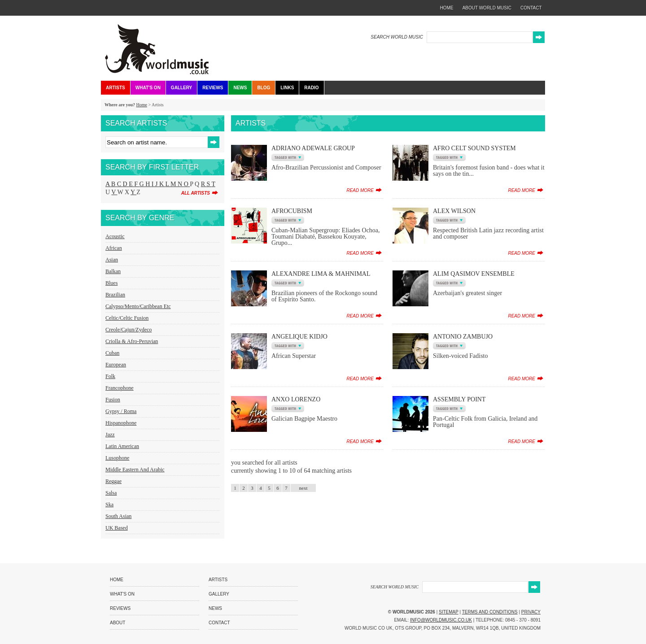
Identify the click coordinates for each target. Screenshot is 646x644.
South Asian (118, 516)
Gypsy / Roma (121, 411)
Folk (110, 376)
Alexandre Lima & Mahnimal (321, 274)
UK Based (117, 528)
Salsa (111, 493)
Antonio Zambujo (463, 337)
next (303, 488)
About (118, 623)
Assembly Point (459, 399)
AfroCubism (292, 211)
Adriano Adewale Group (313, 148)
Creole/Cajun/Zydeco (129, 330)
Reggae (113, 481)
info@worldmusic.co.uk (441, 620)
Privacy (531, 612)
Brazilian (115, 295)
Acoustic (115, 236)
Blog (264, 88)
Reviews (213, 88)
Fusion (113, 400)
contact (531, 8)
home (447, 8)
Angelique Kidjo (299, 337)
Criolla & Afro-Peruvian (132, 341)
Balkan (113, 271)
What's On (148, 88)
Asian (112, 260)
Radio (311, 88)
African (114, 248)
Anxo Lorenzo (296, 399)
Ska (109, 505)
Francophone (120, 388)
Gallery (181, 88)
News (240, 88)
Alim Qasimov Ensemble (474, 274)
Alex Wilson (454, 211)
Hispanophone (121, 423)
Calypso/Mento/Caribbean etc (138, 306)
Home (141, 105)
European (116, 365)
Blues (111, 283)
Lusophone (117, 458)
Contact (219, 623)
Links (287, 88)
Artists (116, 88)
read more (360, 190)
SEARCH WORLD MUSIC (397, 37)
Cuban (112, 353)
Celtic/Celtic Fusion (127, 318)
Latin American (122, 446)
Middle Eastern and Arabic (135, 470)
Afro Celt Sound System (474, 148)
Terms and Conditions (490, 612)
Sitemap (449, 612)
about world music (487, 8)
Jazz (110, 435)
